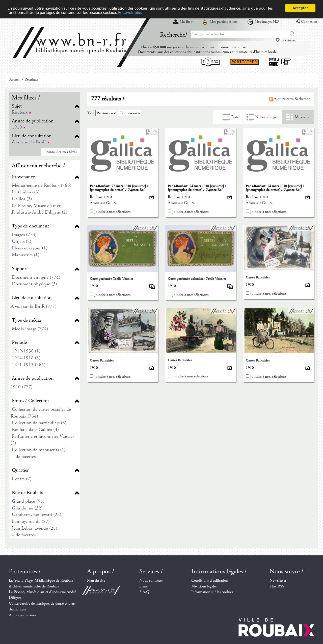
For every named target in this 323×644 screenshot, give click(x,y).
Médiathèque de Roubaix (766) (42, 185)
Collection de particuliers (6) (39, 423)
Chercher (292, 34)
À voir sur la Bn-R (31, 142)
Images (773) (24, 235)
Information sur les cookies (212, 592)
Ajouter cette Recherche (289, 99)
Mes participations (224, 22)
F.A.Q (144, 592)
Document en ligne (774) (36, 277)
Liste (235, 117)
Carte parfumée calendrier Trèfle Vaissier (197, 279)
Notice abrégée (267, 117)
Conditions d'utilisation (210, 581)
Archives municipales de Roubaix (34, 586)
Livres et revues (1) (30, 248)
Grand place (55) (28, 501)
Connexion (307, 22)
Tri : (91, 113)
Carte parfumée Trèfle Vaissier (112, 279)
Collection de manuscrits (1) (39, 450)
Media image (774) (30, 329)
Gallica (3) (22, 199)
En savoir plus (130, 12)
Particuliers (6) (26, 192)
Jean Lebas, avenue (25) (35, 528)
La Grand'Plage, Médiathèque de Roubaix (41, 581)
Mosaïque (302, 117)
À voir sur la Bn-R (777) (34, 306)
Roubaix (22, 112)
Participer (244, 62)
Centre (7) (22, 479)
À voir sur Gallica (103, 203)
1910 (19, 127)
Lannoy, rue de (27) (31, 521)
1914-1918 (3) (26, 358)
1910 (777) (22, 387)
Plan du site (96, 581)
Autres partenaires (22, 615)
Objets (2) (22, 241)
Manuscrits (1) (26, 255)
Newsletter (278, 581)
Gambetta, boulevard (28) (37, 515)
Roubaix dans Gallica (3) (35, 430)
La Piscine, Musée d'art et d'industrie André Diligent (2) (39, 209)
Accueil (15, 79)
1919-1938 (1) (26, 351)
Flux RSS (277, 586)
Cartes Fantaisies (258, 277)
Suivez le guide (280, 62)
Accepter (300, 8)
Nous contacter (151, 581)
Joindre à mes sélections (112, 212)
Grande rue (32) (27, 508)
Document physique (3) (34, 284)
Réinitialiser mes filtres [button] (61, 152)
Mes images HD (267, 22)
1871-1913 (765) (29, 365)
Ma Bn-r (186, 22)
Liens (143, 586)
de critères (286, 40)
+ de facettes (24, 457)
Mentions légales (204, 586)
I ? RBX (210, 62)
